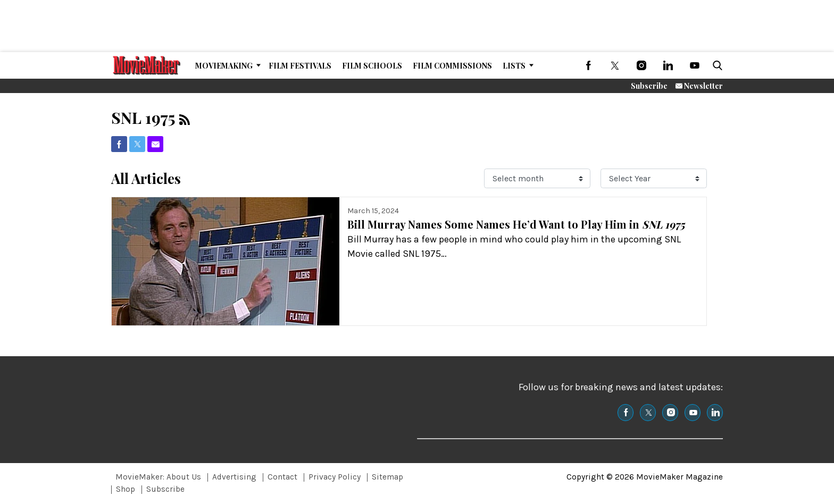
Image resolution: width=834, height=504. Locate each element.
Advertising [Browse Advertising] (234, 477)
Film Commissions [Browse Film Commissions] (452, 66)
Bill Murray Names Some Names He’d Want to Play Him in (516, 224)
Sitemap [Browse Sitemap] (387, 477)
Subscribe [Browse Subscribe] (165, 489)
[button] (715, 65)
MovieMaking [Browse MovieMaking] (224, 66)
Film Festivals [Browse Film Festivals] (300, 66)
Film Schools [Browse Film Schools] (372, 66)
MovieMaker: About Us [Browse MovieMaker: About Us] (158, 477)
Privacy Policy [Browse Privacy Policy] (335, 477)
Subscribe (649, 86)
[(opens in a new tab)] (588, 65)
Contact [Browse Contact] (282, 477)
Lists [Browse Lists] (514, 66)
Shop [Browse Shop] (126, 489)
